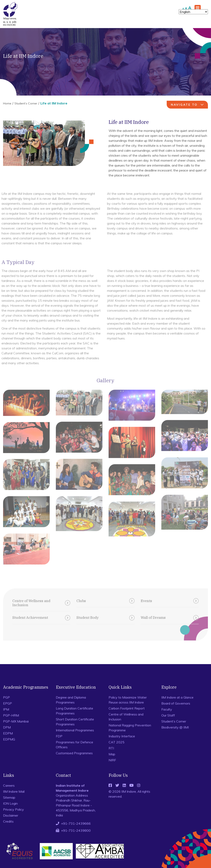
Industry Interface (122, 736)
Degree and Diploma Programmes (71, 700)
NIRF (112, 760)
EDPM (8, 733)
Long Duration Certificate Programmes (74, 711)
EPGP (8, 703)
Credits (8, 821)
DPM (7, 727)
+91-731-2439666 (76, 823)
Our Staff (168, 715)
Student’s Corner (26, 103)
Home (7, 103)
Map (112, 754)
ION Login (10, 803)
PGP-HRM (11, 715)
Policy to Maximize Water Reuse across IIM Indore (128, 700)
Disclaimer (11, 815)
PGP (6, 697)
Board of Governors (176, 703)
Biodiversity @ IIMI (175, 727)
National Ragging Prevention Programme (130, 728)
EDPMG (9, 739)
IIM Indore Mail (14, 791)
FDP (59, 736)
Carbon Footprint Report (127, 708)
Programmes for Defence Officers (74, 745)
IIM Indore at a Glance (177, 697)
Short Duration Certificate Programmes (75, 722)
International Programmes (75, 730)
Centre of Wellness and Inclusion (126, 717)
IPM (6, 709)
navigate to (188, 105)
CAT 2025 (117, 742)
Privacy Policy (13, 809)
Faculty (167, 709)
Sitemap (9, 797)
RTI (111, 748)
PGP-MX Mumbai (16, 721)
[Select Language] (193, 12)
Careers (9, 785)
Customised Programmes (74, 753)
